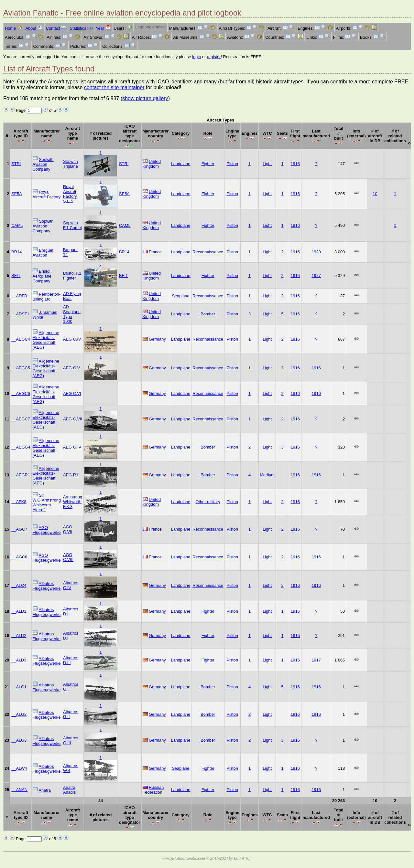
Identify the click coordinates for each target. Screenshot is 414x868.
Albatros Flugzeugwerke (47, 586)
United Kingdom (152, 164)
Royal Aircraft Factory (47, 195)
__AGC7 (19, 529)
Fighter (208, 164)
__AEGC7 (21, 419)
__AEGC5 (21, 368)
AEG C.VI (72, 393)
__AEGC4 (21, 339)
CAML (17, 225)
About (34, 28)
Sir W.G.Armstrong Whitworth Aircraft (47, 503)
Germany (157, 339)
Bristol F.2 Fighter (72, 276)
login (196, 57)
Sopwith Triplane (71, 164)
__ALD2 (19, 635)
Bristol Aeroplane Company (42, 276)
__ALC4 (19, 585)
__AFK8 (19, 502)
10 (375, 194)
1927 (316, 275)
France (155, 252)
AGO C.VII (68, 529)
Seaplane (180, 296)
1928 (316, 252)
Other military (208, 502)
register (214, 57)
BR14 (16, 252)
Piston (233, 164)
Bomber (208, 314)
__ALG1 (19, 687)
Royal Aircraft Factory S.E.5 (70, 194)
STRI (16, 164)
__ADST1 (20, 314)
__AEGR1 (21, 475)
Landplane (181, 164)
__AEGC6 (21, 393)
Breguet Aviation (43, 253)
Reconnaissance (208, 252)
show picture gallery (145, 98)
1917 (316, 660)
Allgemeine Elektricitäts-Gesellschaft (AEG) (46, 340)
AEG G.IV (72, 447)
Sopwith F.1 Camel (72, 225)
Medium (267, 475)
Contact (56, 28)
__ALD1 (19, 611)
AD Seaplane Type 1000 (72, 314)
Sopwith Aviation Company (43, 164)
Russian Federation (153, 790)
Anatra (45, 790)
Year (103, 28)
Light (267, 164)
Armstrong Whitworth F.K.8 (73, 502)
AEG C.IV (72, 339)
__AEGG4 (21, 447)
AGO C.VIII (68, 557)
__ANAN (19, 790)
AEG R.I (71, 475)
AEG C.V (71, 368)
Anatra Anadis (69, 790)
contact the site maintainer (114, 87)
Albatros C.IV (71, 585)
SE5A (17, 194)
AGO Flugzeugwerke (47, 530)
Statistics (81, 28)
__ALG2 (19, 714)
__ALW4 (19, 768)
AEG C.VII (73, 419)
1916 (295, 164)
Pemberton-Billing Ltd (47, 297)
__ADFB (19, 296)
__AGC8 (19, 557)
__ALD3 (19, 660)
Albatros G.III (71, 740)
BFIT (16, 275)
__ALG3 (19, 740)
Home (14, 28)
